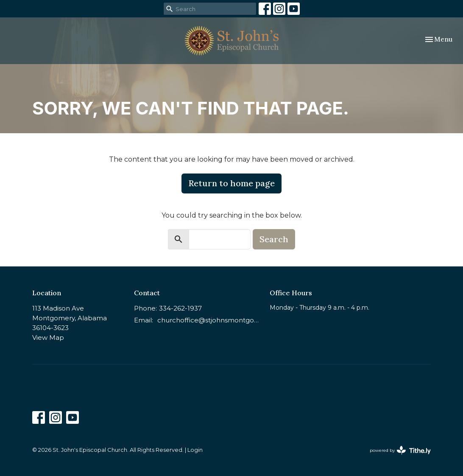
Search (274, 239)
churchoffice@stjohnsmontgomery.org (209, 320)
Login (195, 450)
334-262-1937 (180, 308)
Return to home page (231, 183)
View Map (48, 337)
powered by (400, 450)
